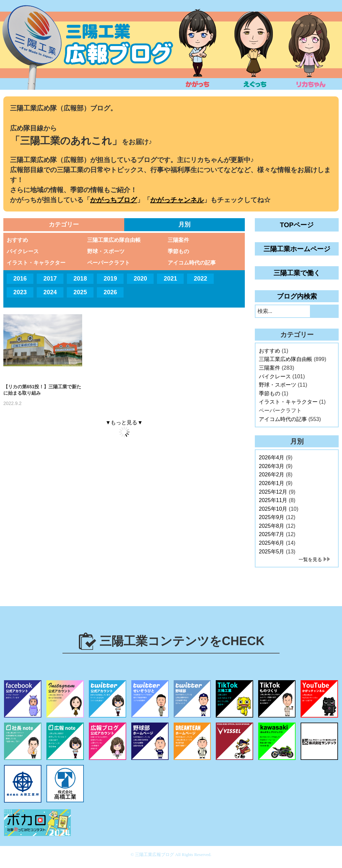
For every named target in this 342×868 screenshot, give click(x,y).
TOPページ (297, 225)
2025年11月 (273, 500)
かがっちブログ (114, 200)
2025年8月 (272, 526)
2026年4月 (272, 458)
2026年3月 (272, 466)
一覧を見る (310, 559)
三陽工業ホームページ (297, 249)
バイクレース (23, 251)
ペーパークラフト (109, 263)
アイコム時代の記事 (192, 263)
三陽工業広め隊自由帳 (114, 240)
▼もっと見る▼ (124, 422)
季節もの (178, 251)
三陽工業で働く (297, 273)
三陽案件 (178, 240)
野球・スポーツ (106, 251)
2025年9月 (272, 517)
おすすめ (17, 240)
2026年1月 (272, 483)
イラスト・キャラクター (36, 263)
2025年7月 (272, 534)
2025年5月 (272, 552)
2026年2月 (272, 475)
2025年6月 (272, 543)
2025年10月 (273, 509)
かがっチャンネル (177, 200)
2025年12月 (273, 492)
